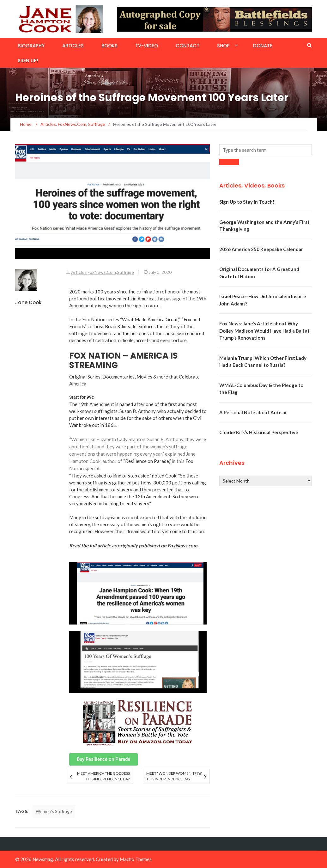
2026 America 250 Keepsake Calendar (261, 249)
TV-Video (147, 46)
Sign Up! (28, 61)
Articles (73, 46)
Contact (188, 46)
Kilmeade (127, 326)
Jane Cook (28, 302)
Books (109, 46)
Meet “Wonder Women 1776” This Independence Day (174, 776)
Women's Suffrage (54, 811)
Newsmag (43, 859)
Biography (31, 46)
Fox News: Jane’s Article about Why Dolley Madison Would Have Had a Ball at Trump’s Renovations (264, 331)
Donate (263, 46)
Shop (223, 46)
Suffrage (125, 272)
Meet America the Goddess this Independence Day (103, 776)
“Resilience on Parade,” (147, 461)
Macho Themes (136, 859)
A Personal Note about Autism (253, 412)
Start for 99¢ (82, 397)
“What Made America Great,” (150, 319)
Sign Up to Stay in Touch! (247, 202)
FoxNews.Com (102, 272)
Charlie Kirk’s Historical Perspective (259, 432)
